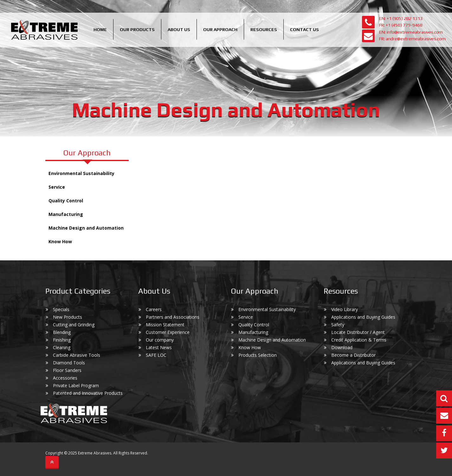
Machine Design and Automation (86, 228)
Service (57, 187)
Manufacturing (66, 214)
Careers (154, 309)
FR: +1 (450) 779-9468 (401, 25)
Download (342, 347)
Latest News (159, 347)
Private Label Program (76, 385)
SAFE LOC (156, 355)
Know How (60, 241)
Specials (61, 309)
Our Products (137, 29)
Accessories (65, 378)
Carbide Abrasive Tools (77, 355)
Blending (62, 332)
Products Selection (258, 355)
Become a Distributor (353, 355)
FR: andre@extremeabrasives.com (412, 39)
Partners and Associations (173, 317)
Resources (264, 29)
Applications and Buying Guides (363, 317)
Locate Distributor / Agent (358, 332)
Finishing (62, 340)
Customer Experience (168, 332)
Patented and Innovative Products (88, 393)
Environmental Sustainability (81, 173)
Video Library (345, 309)
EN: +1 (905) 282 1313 (401, 18)
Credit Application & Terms (359, 340)
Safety (338, 325)
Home (100, 29)
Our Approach (220, 29)
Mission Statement (165, 325)
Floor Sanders (67, 370)
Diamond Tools (69, 363)
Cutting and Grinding (74, 325)
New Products (68, 317)
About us (179, 29)
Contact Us (304, 29)
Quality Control (66, 201)
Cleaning (62, 347)
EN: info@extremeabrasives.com (411, 32)
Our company (160, 340)
